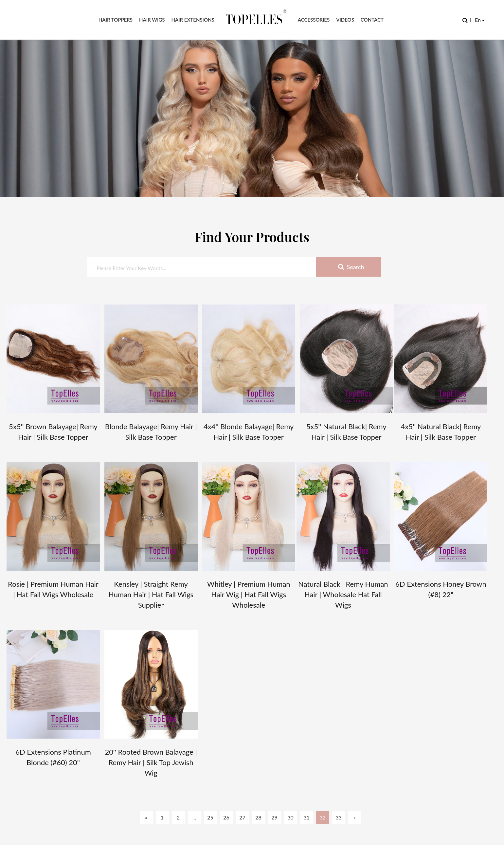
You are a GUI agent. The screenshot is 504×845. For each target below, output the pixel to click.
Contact (372, 20)
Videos (345, 20)
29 (274, 817)
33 (339, 817)
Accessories (314, 20)
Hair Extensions (193, 20)
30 (290, 817)
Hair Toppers (116, 20)
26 (226, 817)
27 (242, 817)
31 (306, 817)
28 (258, 817)
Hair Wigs (152, 20)
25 (210, 817)
